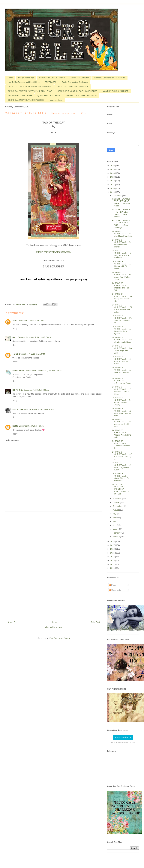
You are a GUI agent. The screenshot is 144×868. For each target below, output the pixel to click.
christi (15, 354)
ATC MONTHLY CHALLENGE (20, 96)
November (117, 498)
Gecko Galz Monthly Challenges (75, 82)
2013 (113, 560)
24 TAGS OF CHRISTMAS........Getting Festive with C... (122, 297)
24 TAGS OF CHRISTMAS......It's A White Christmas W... (122, 319)
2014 (113, 557)
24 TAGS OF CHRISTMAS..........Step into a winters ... (122, 371)
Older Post (95, 622)
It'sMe (15, 426)
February (117, 533)
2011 (113, 568)
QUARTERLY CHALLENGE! (49, 96)
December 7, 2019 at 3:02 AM (31, 321)
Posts (113, 585)
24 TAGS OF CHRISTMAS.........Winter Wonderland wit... (121, 434)
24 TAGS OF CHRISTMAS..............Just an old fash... (122, 381)
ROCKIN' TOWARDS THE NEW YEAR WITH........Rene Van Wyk (121, 224)
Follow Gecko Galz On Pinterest (52, 78)
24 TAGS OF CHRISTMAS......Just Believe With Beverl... (122, 243)
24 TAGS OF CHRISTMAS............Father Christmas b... (122, 445)
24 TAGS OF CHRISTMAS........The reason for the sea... (122, 390)
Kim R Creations (20, 409)
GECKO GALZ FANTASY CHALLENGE (73, 87)
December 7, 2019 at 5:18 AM (32, 354)
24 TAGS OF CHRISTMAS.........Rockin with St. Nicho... (121, 265)
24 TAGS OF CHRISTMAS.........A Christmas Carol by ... (122, 455)
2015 (113, 553)
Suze (15, 321)
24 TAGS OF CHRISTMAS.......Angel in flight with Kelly (121, 466)
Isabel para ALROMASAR (24, 371)
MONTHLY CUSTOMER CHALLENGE (81, 96)
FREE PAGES (51, 82)
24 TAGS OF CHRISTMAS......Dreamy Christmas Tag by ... (122, 401)
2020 (113, 188)
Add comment (13, 440)
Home (10, 78)
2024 (113, 173)
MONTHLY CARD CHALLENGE (116, 91)
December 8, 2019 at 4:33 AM (32, 426)
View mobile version (54, 627)
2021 (113, 185)
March (116, 529)
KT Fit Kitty (18, 390)
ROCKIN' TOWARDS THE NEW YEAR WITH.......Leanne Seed (121, 202)
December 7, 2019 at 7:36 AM (50, 371)
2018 (113, 541)
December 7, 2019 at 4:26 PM (41, 409)
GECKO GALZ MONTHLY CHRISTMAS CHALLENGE (30, 87)
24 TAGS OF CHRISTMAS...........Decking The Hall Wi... (122, 287)
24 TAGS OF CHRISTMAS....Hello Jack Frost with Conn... (122, 360)
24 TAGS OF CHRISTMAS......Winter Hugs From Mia (122, 234)
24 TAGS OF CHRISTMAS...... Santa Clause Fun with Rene (121, 477)
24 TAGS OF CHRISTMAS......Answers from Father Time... (122, 276)
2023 (113, 177)
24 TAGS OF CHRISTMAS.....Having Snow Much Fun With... (121, 254)
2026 (113, 166)
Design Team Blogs (26, 78)
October (116, 502)
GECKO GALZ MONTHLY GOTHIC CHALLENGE (77, 91)
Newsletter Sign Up (123, 737)
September (118, 506)
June (115, 518)
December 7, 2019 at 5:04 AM (38, 337)
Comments (115, 590)
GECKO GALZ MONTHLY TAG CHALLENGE (26, 100)
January (116, 537)
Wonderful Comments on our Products (109, 78)
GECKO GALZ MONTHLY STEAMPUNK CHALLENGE (30, 91)
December (117, 196)
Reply (15, 329)
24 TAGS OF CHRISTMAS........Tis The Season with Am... (122, 308)
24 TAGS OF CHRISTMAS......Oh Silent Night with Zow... (122, 349)
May (115, 521)
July (115, 514)
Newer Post (13, 622)
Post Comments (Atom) (60, 638)
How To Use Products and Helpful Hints (24, 82)
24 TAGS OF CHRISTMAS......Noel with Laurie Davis (122, 340)
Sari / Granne (19, 337)
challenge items (56, 100)
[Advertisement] (54, 565)
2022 (113, 181)
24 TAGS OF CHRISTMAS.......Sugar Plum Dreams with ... (121, 412)
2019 (113, 192)
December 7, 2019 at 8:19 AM (37, 390)
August (116, 510)
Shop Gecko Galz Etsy (80, 78)
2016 (113, 549)
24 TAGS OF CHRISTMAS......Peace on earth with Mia (122, 423)
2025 (113, 169)
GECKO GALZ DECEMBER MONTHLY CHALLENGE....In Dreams (121, 489)
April (115, 525)
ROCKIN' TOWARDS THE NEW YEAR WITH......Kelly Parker (121, 213)
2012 (113, 564)
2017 (113, 545)
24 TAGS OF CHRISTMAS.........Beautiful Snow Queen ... (121, 330)
